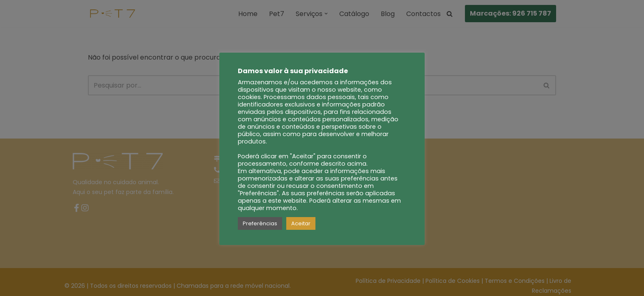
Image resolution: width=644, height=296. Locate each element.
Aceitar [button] (301, 223)
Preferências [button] (260, 223)
